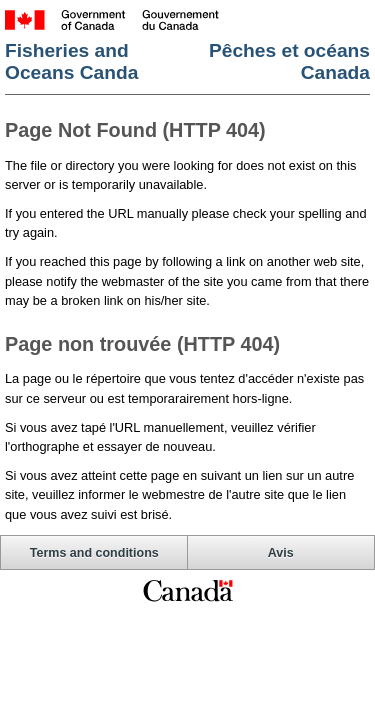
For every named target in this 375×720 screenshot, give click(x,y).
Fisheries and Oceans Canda (71, 61)
